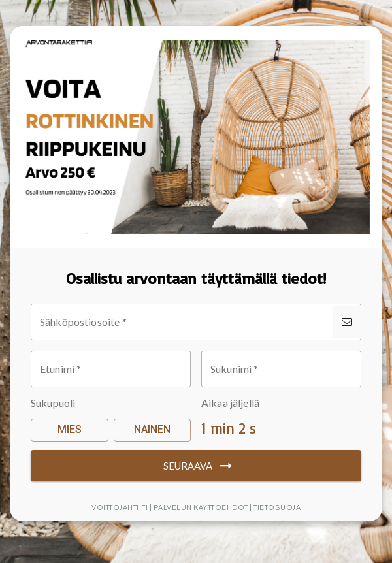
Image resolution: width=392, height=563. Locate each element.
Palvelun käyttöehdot (201, 507)
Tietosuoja (277, 507)
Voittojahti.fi (120, 507)
